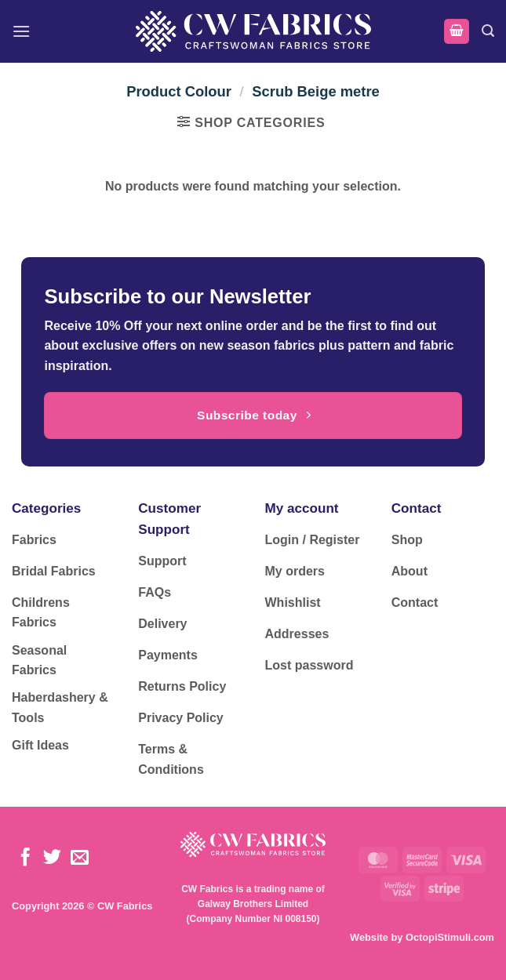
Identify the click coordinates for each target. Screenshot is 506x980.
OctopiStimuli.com (450, 937)
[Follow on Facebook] (25, 858)
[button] (21, 31)
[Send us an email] (80, 858)
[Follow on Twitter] (52, 858)
